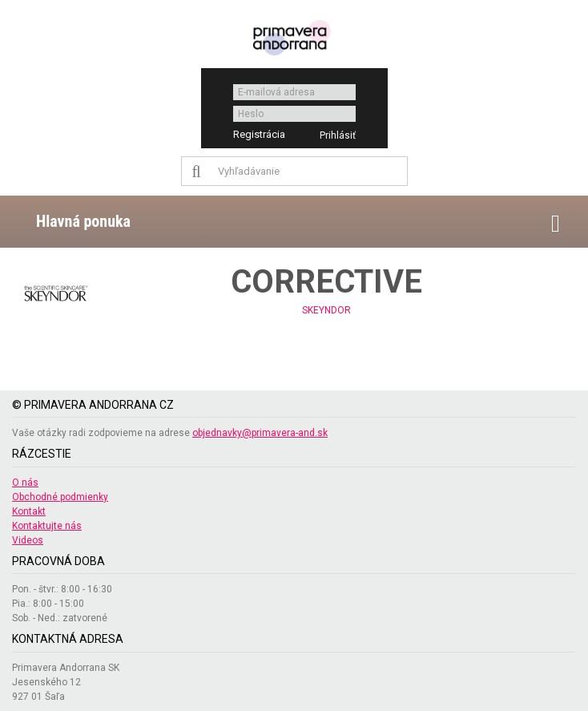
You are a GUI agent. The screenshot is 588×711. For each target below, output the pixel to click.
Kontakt (29, 511)
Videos (28, 540)
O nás (25, 483)
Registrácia (259, 134)
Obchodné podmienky (60, 497)
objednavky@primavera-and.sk (260, 433)
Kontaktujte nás (47, 526)
